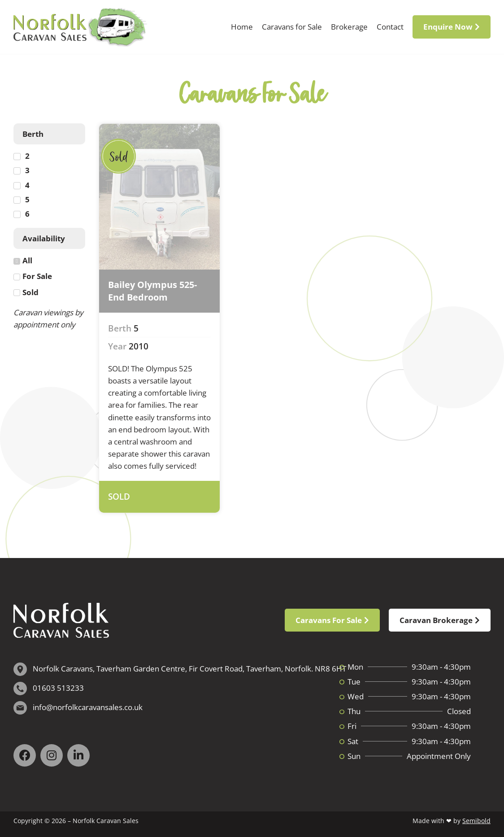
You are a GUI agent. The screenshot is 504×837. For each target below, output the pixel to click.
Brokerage (349, 27)
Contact (390, 27)
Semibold (476, 821)
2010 (139, 346)
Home (242, 27)
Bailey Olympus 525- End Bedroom (152, 291)
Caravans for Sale (292, 27)
